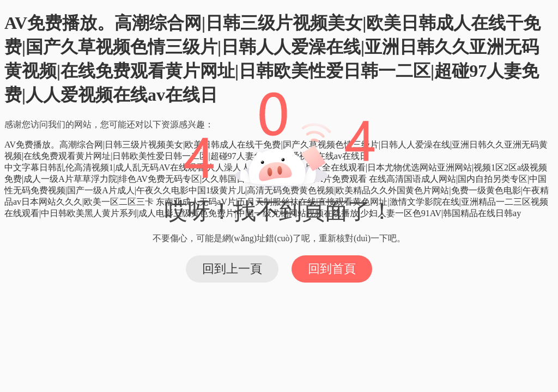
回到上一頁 (232, 269)
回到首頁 (332, 269)
